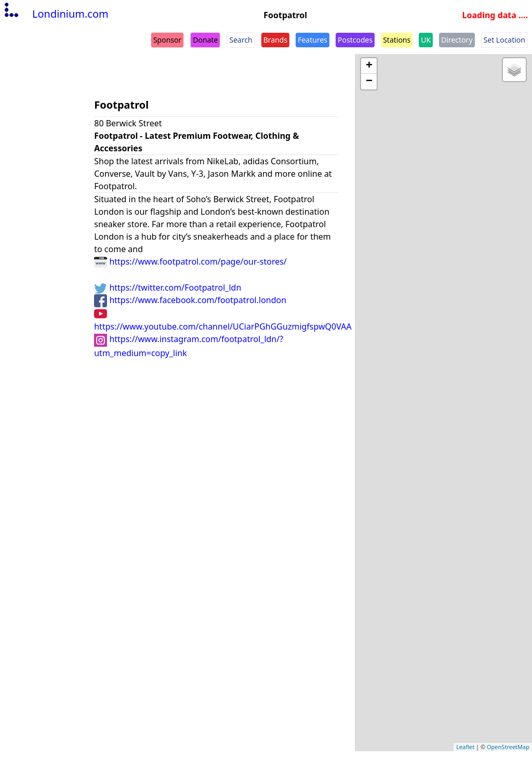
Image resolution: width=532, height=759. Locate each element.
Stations (397, 40)
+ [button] (369, 66)
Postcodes (355, 40)
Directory (457, 40)
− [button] (369, 82)
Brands (275, 40)
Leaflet (465, 747)
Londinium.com (55, 14)
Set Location (504, 40)
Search (241, 40)
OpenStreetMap (508, 747)
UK (426, 40)
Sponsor (167, 40)
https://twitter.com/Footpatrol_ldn (168, 287)
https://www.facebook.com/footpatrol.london (190, 300)
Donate (205, 40)
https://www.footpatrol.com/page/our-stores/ (190, 261)
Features (312, 40)
